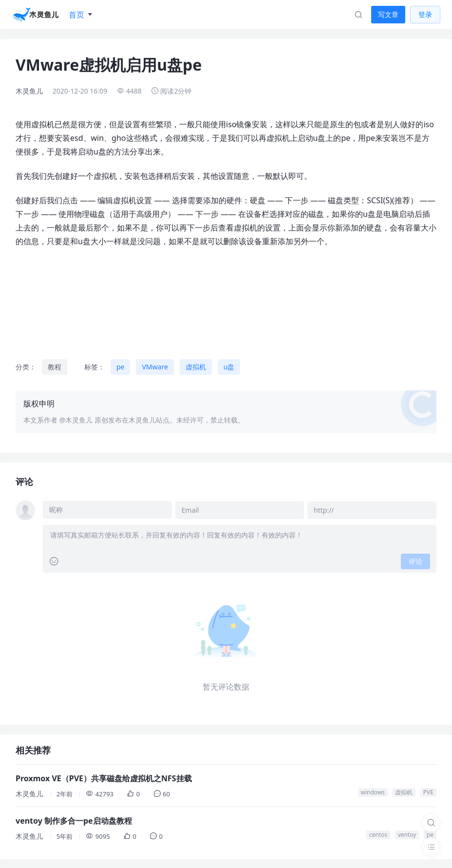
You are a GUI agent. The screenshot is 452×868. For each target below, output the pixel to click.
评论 (415, 560)
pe (121, 367)
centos (378, 834)
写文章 (388, 14)
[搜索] (431, 823)
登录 (425, 14)
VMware (155, 367)
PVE (428, 791)
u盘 (229, 367)
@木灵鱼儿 (76, 420)
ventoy (407, 834)
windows (373, 791)
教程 (55, 367)
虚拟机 (196, 367)
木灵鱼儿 (29, 91)
